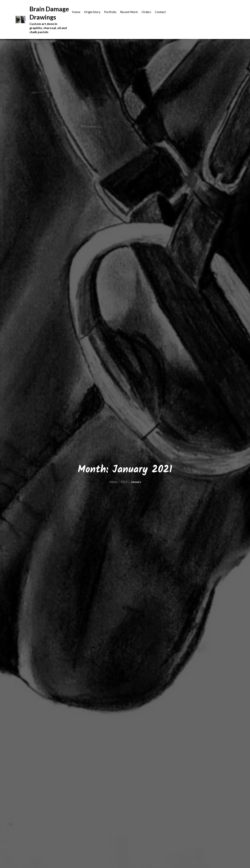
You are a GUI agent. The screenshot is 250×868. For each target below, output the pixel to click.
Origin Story (92, 12)
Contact (160, 12)
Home (76, 12)
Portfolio (110, 12)
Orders (146, 12)
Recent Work (129, 12)
